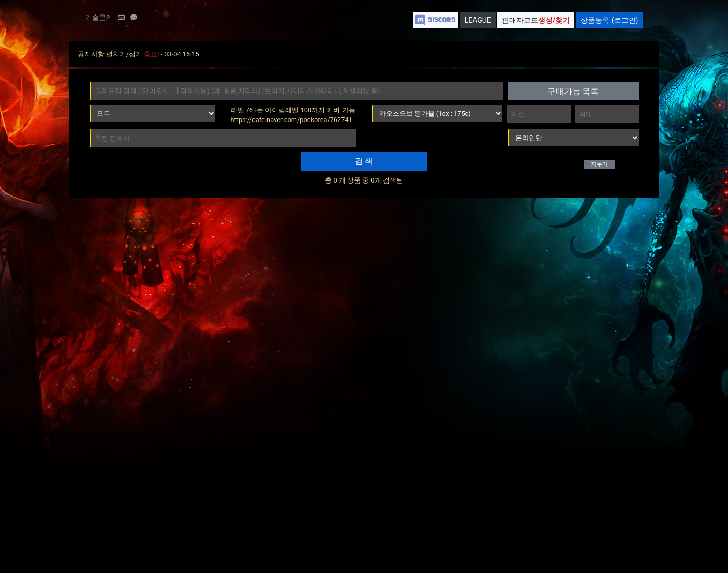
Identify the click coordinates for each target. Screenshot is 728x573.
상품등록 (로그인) (609, 20)
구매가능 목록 (573, 91)
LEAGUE (478, 20)
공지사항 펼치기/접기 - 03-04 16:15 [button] (138, 54)
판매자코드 (536, 20)
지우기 (599, 164)
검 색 (364, 161)
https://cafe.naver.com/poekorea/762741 (292, 120)
